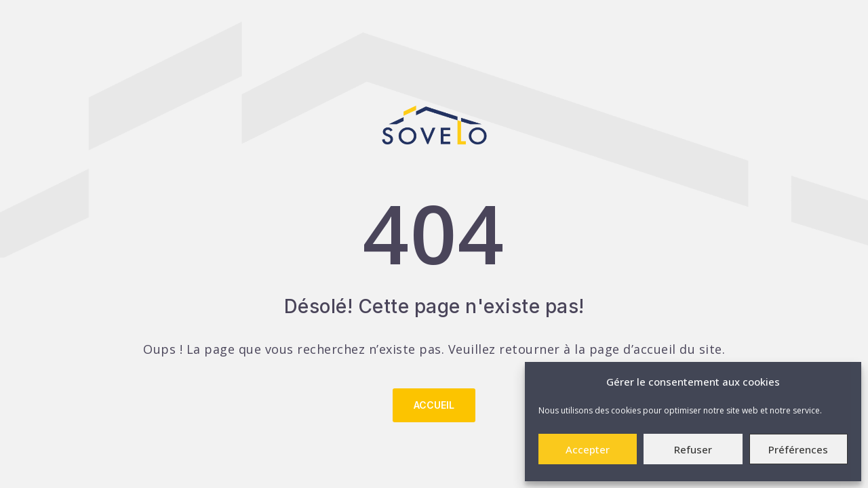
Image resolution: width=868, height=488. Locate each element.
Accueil (434, 405)
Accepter (588, 449)
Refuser (693, 449)
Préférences (798, 449)
